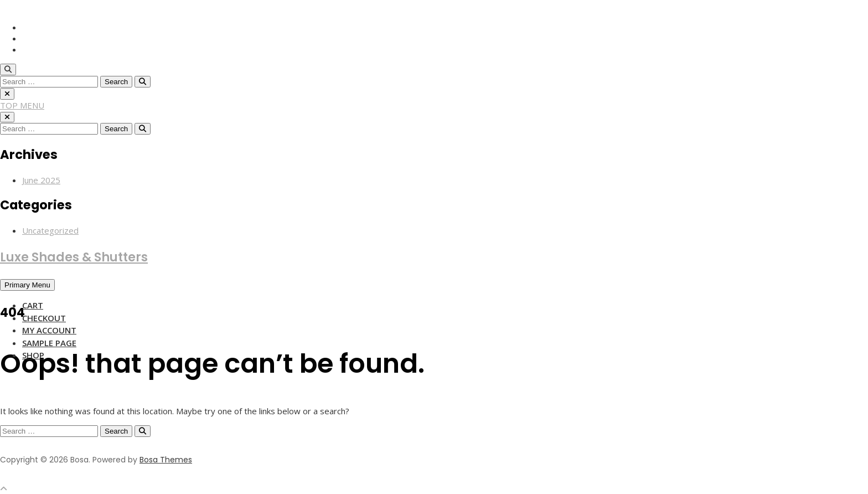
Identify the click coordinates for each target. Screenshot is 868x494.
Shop (33, 355)
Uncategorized (50, 230)
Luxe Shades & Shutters (74, 257)
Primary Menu (27, 285)
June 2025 (41, 180)
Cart (33, 305)
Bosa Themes (166, 460)
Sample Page (49, 343)
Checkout (44, 318)
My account (49, 330)
